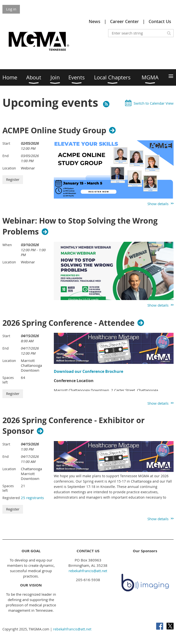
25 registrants (32, 498)
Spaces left (8, 380)
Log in (11, 9)
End (6, 156)
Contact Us (160, 21)
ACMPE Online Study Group (54, 130)
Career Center (124, 21)
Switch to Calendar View (154, 103)
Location (9, 168)
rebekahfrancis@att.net (88, 571)
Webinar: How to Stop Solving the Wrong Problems (80, 226)
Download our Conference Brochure (88, 371)
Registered (11, 498)
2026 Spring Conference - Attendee (68, 323)
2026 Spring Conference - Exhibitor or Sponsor (74, 426)
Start (6, 143)
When (7, 245)
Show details (158, 204)
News (95, 21)
